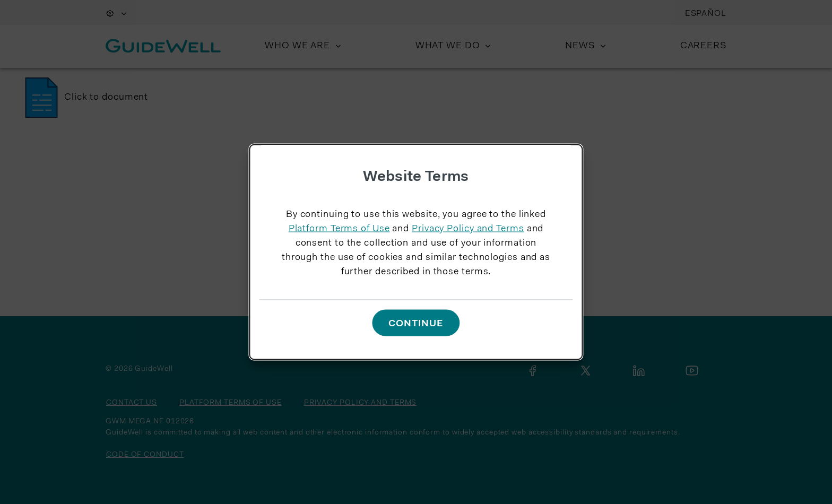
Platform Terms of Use (339, 229)
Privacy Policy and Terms (468, 229)
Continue (416, 324)
